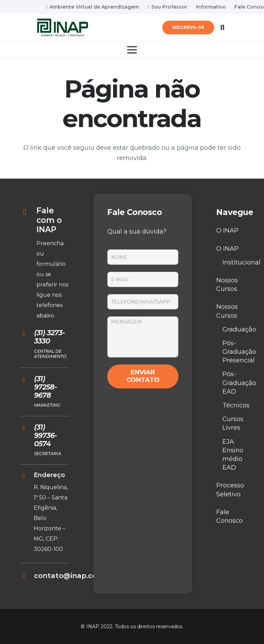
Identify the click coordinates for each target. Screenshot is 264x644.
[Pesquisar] (222, 27)
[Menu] (132, 50)
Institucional (241, 262)
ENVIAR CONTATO (143, 376)
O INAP (227, 230)
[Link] (63, 28)
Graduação (239, 329)
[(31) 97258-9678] (27, 380)
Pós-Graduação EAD (239, 383)
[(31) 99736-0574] (27, 428)
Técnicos (236, 405)
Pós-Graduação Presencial (239, 352)
